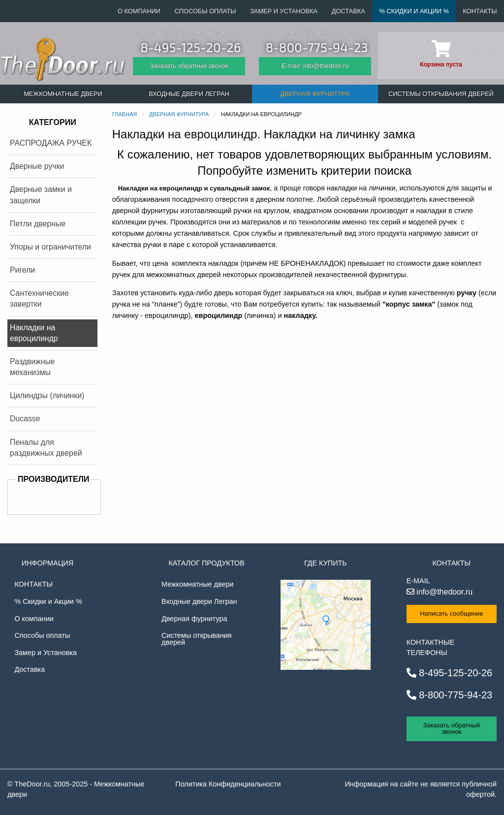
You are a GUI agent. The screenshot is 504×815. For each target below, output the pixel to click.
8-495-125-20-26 (190, 47)
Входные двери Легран (199, 601)
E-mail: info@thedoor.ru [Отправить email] (315, 66)
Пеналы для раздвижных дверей (46, 448)
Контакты (33, 584)
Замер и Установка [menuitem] (284, 11)
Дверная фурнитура (194, 619)
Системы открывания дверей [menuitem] (441, 94)
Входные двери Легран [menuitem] (189, 94)
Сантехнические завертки (39, 298)
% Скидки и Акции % (48, 601)
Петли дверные (38, 224)
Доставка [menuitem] (348, 11)
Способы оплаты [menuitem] (205, 11)
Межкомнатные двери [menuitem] (63, 94)
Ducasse (25, 419)
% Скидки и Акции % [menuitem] (414, 11)
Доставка (30, 669)
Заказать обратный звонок (189, 66)
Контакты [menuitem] (480, 11)
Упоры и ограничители (50, 247)
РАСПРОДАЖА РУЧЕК (51, 143)
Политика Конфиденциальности (228, 784)
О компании (34, 619)
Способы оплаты (42, 635)
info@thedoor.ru (440, 592)
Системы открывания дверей (196, 639)
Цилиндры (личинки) (47, 395)
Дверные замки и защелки (41, 195)
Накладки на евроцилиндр (34, 333)
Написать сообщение (451, 613)
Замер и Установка (46, 653)
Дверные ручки (37, 166)
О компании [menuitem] (139, 11)
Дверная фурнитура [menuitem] (315, 94)
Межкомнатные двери (197, 584)
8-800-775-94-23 (316, 47)
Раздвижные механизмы (32, 367)
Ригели (22, 270)
